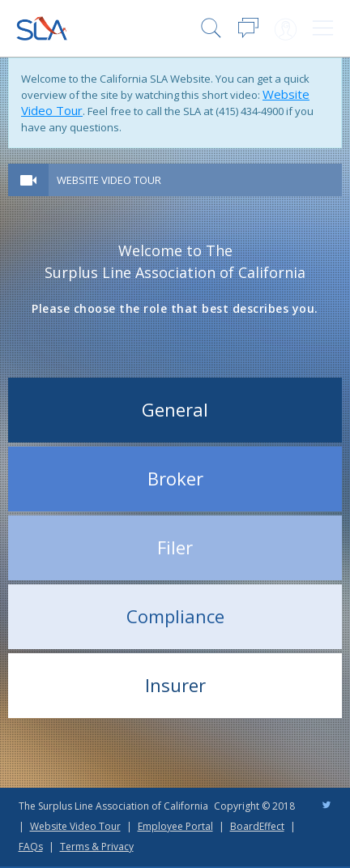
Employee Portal (175, 826)
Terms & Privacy (97, 847)
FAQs (31, 847)
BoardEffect (257, 826)
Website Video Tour (109, 180)
